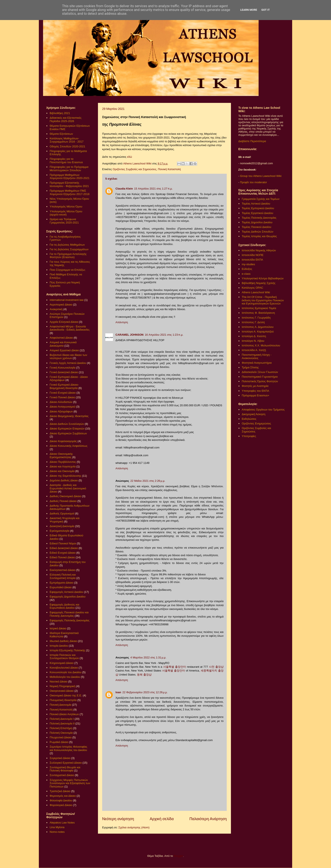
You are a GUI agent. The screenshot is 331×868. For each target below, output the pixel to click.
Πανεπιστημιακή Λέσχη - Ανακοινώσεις (256, 356)
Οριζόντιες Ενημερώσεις (256, 423)
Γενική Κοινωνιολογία (62, 368)
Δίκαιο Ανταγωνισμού (62, 407)
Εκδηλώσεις (249, 419)
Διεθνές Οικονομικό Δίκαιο (65, 496)
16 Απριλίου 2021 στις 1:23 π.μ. (164, 335)
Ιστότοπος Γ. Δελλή (253, 322)
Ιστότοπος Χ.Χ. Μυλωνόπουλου (261, 345)
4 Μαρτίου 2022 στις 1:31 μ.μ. (148, 657)
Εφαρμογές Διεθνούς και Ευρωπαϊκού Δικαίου (64, 606)
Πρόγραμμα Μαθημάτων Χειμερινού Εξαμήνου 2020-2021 (69, 177)
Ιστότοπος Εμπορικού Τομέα (259, 308)
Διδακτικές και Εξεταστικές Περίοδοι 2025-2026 (66, 119)
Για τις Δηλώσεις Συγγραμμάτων (69, 249)
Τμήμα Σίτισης (250, 367)
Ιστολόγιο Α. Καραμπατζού (258, 332)
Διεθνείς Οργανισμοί (62, 513)
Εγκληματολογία (59, 531)
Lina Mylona (57, 827)
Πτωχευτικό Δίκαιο (61, 737)
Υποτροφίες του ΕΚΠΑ (255, 391)
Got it (266, 10)
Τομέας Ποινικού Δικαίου (256, 227)
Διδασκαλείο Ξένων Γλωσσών (260, 372)
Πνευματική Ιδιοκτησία (63, 700)
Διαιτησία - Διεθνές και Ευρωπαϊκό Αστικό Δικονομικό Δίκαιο (68, 488)
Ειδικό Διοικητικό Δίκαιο (64, 548)
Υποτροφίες (249, 436)
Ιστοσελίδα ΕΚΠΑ (252, 260)
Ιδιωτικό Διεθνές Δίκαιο (63, 641)
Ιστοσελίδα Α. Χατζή (254, 350)
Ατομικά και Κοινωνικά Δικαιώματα (63, 344)
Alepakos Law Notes (62, 823)
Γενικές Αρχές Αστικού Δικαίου (68, 363)
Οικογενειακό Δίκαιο (62, 691)
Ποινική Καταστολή (169, 169)
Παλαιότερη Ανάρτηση (208, 819)
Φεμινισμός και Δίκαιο (63, 796)
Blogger (178, 856)
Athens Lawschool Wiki (256, 292)
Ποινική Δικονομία (60, 705)
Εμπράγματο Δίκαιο (61, 583)
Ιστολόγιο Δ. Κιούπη (254, 336)
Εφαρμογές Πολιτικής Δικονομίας (70, 620)
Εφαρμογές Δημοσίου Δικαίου (68, 597)
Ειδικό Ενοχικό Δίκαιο (63, 553)
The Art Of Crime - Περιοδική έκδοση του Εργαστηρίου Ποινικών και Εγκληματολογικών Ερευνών (263, 300)
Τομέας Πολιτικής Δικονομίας (259, 218)
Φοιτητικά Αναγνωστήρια (257, 363)
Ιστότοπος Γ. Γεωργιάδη (256, 318)
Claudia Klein (124, 189)
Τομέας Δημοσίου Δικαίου (257, 222)
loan (118, 692)
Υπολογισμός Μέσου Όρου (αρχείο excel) (66, 213)
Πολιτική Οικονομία (61, 733)
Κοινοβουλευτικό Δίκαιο (64, 668)
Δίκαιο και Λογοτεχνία (63, 466)
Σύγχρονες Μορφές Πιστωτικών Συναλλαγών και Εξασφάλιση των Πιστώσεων (70, 783)
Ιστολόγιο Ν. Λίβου (253, 341)
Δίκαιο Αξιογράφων (61, 411)
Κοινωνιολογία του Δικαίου (66, 672)
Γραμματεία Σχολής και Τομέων (260, 199)
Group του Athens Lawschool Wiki (260, 176)
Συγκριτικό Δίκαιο (60, 758)
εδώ (130, 157)
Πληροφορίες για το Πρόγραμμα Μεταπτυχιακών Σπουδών (69, 169)
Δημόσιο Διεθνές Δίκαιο (64, 480)
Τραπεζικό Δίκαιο (60, 791)
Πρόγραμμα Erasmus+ (255, 395)
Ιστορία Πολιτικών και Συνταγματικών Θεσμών (64, 657)
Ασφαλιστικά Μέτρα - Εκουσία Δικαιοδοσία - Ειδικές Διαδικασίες (70, 328)
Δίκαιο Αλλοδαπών (61, 402)
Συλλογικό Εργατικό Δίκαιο (66, 763)
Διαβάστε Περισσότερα (252, 141)
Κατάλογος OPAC (252, 288)
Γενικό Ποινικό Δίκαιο (62, 397)
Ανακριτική (56, 309)
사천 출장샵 (216, 667)
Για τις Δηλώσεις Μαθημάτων (67, 245)
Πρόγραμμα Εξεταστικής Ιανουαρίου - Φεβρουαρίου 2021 (69, 184)
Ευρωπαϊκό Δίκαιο (61, 587)
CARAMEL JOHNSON (130, 335)
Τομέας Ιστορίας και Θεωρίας (259, 236)
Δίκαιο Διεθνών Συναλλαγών (67, 424)
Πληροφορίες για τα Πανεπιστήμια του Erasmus (66, 161)
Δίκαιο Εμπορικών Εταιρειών (67, 429)
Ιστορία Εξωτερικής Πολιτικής (67, 650)
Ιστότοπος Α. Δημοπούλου (258, 327)
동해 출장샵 (144, 675)
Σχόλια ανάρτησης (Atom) (134, 827)
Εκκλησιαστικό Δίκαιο (62, 570)
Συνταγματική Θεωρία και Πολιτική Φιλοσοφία (65, 769)
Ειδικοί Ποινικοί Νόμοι (63, 543)
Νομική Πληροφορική (62, 686)
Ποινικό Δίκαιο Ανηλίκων (64, 714)
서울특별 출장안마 (175, 667)
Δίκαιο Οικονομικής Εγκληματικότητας (61, 456)
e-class (246, 274)
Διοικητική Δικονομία (62, 526)
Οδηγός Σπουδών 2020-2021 (67, 146)
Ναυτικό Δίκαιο (58, 682)
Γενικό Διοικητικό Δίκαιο (64, 372)
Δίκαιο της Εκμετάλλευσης (65, 476)
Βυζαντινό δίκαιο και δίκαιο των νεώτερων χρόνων (68, 357)
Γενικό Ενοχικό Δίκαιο (63, 393)
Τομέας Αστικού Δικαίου (256, 204)
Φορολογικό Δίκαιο (61, 805)
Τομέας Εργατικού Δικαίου (257, 213)
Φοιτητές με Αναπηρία (255, 386)
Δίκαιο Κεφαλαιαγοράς (63, 441)
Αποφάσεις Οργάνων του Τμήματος (263, 410)
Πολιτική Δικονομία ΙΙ (62, 723)
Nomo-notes (57, 832)
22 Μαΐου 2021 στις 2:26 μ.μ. (148, 481)
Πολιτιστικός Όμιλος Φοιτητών (260, 381)
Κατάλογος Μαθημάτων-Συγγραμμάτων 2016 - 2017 (66, 140)
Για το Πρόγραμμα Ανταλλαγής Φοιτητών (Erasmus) (68, 256)
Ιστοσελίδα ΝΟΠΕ (253, 255)
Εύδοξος (247, 269)
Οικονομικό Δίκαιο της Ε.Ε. (66, 695)
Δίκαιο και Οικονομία (62, 471)
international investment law (66, 300)
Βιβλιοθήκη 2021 (60, 113)
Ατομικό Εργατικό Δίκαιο (64, 350)
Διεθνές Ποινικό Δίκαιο (63, 501)
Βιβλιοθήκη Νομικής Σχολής (259, 283)
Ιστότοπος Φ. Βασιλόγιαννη (258, 313)
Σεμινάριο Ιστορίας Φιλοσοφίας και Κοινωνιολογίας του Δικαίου (68, 748)
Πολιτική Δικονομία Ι (62, 719)
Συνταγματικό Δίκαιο (62, 775)
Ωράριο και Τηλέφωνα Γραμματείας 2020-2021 (64, 221)
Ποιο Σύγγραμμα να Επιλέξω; (68, 270)
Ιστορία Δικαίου (59, 646)
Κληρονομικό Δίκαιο (62, 663)
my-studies (248, 264)
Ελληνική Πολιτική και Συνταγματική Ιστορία (63, 576)
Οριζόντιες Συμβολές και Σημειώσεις (135, 169)
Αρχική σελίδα (162, 819)
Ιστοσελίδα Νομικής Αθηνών (259, 250)
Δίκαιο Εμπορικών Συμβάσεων (68, 433)
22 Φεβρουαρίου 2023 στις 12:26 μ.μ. (145, 692)
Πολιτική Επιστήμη (61, 728)
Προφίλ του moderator (254, 182)
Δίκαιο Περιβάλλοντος (63, 462)
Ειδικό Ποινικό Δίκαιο (62, 557)
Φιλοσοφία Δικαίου (61, 800)
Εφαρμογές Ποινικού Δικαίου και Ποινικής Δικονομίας (69, 614)
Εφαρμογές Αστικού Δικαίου (66, 592)
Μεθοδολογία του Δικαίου (65, 677)
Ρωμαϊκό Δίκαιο (59, 742)
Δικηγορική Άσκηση (254, 414)
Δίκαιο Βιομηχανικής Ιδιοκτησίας (69, 416)
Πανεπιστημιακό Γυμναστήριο (260, 377)
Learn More (249, 10)
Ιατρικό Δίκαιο (58, 628)
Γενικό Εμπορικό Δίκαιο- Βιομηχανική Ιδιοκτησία (64, 386)
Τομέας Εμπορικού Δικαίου (258, 208)
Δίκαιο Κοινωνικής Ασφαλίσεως (69, 446)
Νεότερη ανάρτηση (118, 819)
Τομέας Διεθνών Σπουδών (258, 232)
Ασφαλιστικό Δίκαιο (61, 338)
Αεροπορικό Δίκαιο (61, 305)
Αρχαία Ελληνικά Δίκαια (64, 322)
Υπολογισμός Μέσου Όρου (66, 207)
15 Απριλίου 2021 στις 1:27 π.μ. (153, 189)
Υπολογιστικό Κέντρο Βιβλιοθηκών (263, 278)
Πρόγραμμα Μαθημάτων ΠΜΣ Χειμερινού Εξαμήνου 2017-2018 (69, 192)
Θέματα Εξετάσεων (61, 134)
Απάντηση (122, 322)
